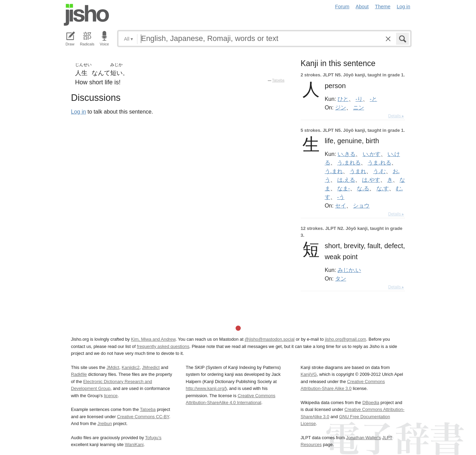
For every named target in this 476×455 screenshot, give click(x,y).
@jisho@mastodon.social (270, 339)
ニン (359, 107)
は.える (346, 180)
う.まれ (334, 171)
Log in (403, 7)
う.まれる (349, 162)
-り (359, 99)
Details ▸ (396, 116)
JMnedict (151, 367)
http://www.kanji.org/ (205, 388)
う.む (379, 171)
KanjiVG (309, 374)
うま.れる (379, 162)
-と (374, 99)
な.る (363, 188)
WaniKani (134, 445)
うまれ (358, 171)
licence (111, 396)
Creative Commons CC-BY (143, 417)
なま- (344, 188)
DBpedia (371, 403)
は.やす (371, 180)
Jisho (86, 15)
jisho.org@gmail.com (345, 339)
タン (341, 278)
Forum (342, 7)
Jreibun (105, 424)
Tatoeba (278, 80)
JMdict (113, 367)
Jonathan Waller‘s (364, 438)
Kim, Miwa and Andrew (153, 339)
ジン (341, 107)
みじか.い (349, 270)
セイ (341, 205)
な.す (383, 188)
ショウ (361, 205)
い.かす (372, 154)
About (362, 7)
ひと (343, 99)
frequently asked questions (163, 346)
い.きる (346, 154)
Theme (383, 7)
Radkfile (79, 374)
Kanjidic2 (131, 367)
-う (341, 197)
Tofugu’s (153, 438)
